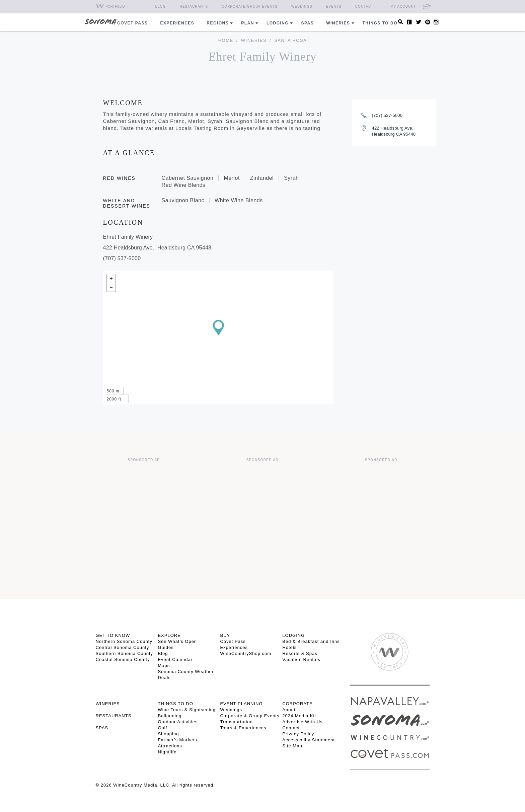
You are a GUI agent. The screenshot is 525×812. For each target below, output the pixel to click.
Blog (161, 7)
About (289, 710)
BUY (225, 635)
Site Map (292, 746)
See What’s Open (177, 641)
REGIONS (218, 23)
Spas (307, 23)
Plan (248, 23)
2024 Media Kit (299, 716)
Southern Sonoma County (125, 653)
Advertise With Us (302, 722)
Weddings (302, 7)
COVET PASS (132, 23)
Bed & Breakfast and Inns (311, 641)
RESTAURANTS (114, 716)
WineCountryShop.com (246, 653)
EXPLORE (169, 635)
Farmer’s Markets (177, 740)
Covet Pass (233, 641)
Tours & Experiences (243, 728)
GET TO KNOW (113, 635)
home (226, 40)
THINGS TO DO (175, 704)
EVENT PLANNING (241, 704)
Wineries (338, 23)
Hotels (289, 647)
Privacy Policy (298, 734)
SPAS (102, 728)
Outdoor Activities (178, 722)
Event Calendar (175, 659)
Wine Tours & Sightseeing (187, 710)
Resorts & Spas (300, 653)
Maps (164, 666)
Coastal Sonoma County (123, 659)
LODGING (293, 635)
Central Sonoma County (123, 647)
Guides (166, 647)
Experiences (177, 23)
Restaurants (194, 7)
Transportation (236, 722)
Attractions (170, 746)
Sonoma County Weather (186, 672)
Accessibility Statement (309, 740)
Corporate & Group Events (250, 716)
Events (334, 7)
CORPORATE (297, 704)
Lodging (278, 23)
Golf (162, 728)
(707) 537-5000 (387, 115)
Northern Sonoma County (124, 641)
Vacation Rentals (301, 659)
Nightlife (167, 752)
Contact (364, 7)
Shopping (168, 734)
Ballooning (170, 716)
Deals (164, 678)
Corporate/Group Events (250, 7)
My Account (403, 7)
